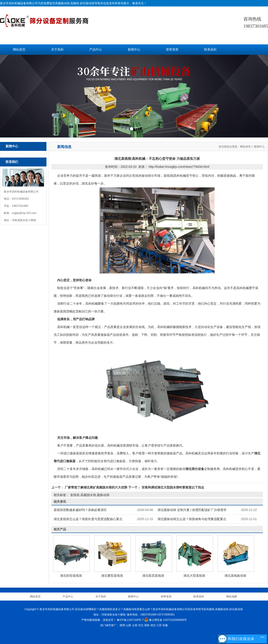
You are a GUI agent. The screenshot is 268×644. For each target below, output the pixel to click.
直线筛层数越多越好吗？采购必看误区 (80, 510)
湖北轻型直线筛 (71, 576)
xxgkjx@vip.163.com (24, 213)
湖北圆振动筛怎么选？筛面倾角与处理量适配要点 (192, 519)
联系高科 (210, 50)
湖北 (153, 625)
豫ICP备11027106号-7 (130, 620)
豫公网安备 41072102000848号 (165, 620)
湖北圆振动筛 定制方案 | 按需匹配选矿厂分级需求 (192, 510)
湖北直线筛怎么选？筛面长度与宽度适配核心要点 (88, 519)
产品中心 (96, 50)
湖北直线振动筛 (235, 576)
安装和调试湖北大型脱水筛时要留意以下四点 (172, 487)
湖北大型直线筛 (194, 576)
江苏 (159, 625)
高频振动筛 (62, 3)
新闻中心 (134, 50)
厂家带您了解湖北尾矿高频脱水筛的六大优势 (96, 487)
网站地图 (232, 597)
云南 (135, 625)
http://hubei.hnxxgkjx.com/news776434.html (179, 167)
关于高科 (57, 50)
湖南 (147, 625)
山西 (128, 625)
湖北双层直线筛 (153, 576)
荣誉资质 (172, 50)
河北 (141, 625)
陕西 (122, 625)
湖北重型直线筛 (112, 576)
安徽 (165, 625)
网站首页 (19, 50)
